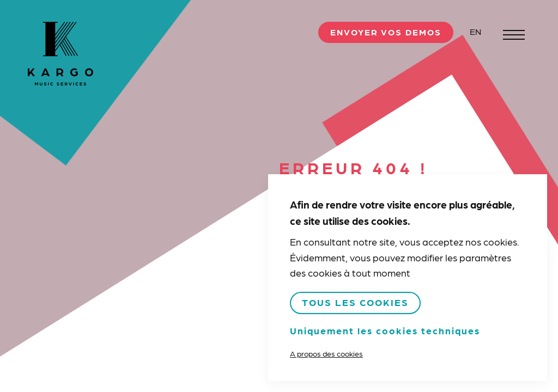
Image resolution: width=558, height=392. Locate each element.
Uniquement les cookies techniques (385, 330)
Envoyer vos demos (386, 32)
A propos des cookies (326, 353)
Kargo (60, 54)
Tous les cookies (355, 302)
